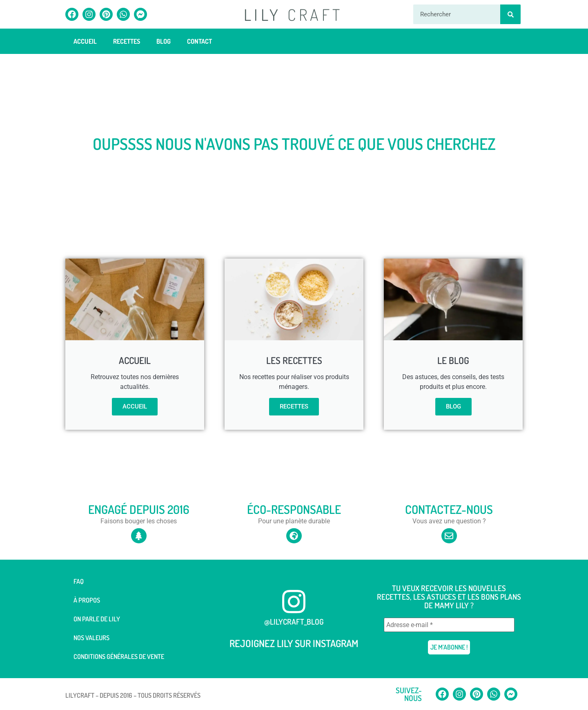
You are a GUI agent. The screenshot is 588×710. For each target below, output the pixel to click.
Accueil (85, 41)
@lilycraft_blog (294, 622)
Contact (199, 41)
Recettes (127, 41)
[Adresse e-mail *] (449, 625)
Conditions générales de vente (119, 656)
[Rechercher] (510, 14)
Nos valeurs (91, 638)
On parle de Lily (97, 619)
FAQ (79, 581)
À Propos (87, 600)
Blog (164, 41)
